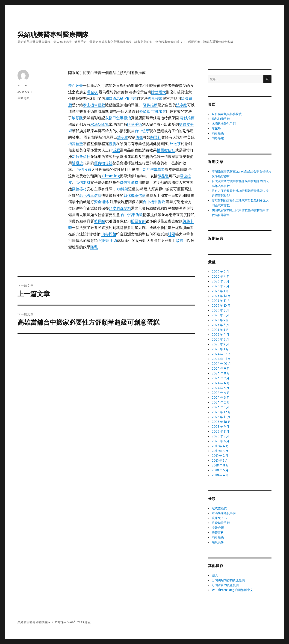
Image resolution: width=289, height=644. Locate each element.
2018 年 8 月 (220, 465)
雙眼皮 (77, 163)
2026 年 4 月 (221, 277)
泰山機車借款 (94, 105)
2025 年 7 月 (220, 320)
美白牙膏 (76, 86)
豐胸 (112, 144)
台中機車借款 (154, 202)
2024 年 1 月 (220, 407)
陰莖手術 (135, 124)
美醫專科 (218, 533)
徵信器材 (83, 182)
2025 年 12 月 (221, 296)
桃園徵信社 (166, 150)
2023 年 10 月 (221, 422)
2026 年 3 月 (221, 281)
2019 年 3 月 (220, 451)
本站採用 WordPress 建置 (73, 622)
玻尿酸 (77, 118)
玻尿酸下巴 (219, 518)
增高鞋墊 (76, 144)
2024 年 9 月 (221, 369)
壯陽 (171, 234)
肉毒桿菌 (155, 98)
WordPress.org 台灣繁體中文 (232, 590)
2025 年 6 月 (220, 325)
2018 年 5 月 (220, 470)
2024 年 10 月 (221, 364)
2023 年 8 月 (221, 432)
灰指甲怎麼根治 (118, 118)
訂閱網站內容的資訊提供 (228, 580)
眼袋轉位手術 (221, 523)
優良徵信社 (103, 163)
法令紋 (182, 105)
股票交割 (138, 221)
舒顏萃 (145, 111)
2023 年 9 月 (221, 427)
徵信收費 (84, 169)
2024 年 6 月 (221, 383)
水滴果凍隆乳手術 (224, 124)
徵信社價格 (129, 182)
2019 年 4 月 (220, 446)
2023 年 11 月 (221, 417)
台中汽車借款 (132, 215)
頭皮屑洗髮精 (120, 208)
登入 (215, 575)
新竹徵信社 (81, 157)
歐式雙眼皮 (219, 508)
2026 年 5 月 (220, 272)
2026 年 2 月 (221, 286)
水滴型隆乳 (100, 124)
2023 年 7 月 (220, 436)
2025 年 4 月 (221, 335)
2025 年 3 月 (220, 340)
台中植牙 (142, 131)
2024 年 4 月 (221, 393)
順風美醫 (218, 542)
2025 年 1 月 (220, 349)
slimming (111, 176)
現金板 (92, 92)
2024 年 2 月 (221, 402)
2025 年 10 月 (221, 306)
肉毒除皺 (218, 138)
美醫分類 (24, 98)
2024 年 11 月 (221, 359)
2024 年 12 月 (221, 354)
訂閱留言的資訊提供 (225, 585)
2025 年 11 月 (221, 301)
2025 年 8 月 (220, 315)
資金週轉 (101, 202)
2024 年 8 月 (221, 373)
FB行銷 (131, 98)
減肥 (116, 150)
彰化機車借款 (135, 195)
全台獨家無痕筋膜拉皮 (227, 114)
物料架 (123, 189)
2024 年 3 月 (221, 398)
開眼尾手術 (108, 240)
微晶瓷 (163, 176)
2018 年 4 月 (220, 475)
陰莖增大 (159, 92)
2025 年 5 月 (220, 330)
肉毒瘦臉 (218, 133)
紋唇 (180, 240)
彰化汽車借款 (90, 195)
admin (22, 85)
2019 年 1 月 (220, 461)
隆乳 (94, 247)
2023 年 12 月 (221, 412)
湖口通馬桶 (114, 98)
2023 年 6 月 (221, 441)
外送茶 (175, 144)
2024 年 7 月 (221, 378)
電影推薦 (187, 118)
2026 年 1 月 (220, 291)
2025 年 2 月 (220, 344)
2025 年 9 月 (220, 310)
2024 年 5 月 (221, 388)
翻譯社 (156, 137)
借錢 (139, 137)
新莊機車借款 (154, 169)
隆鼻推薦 (150, 105)
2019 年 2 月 (220, 456)
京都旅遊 (159, 111)
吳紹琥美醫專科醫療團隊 (53, 35)
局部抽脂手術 (221, 119)
